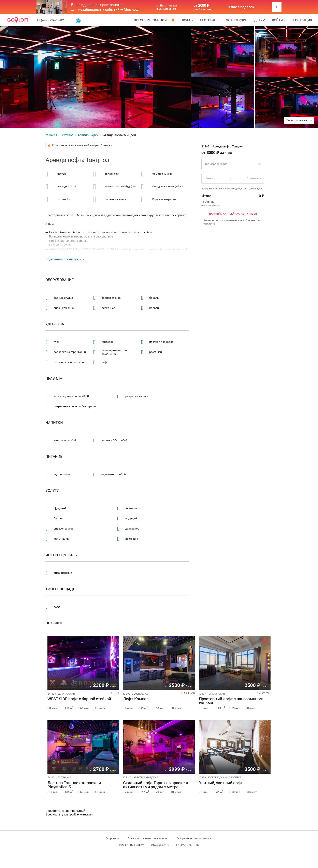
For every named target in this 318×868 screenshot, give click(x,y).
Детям (260, 20)
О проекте (112, 838)
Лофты (188, 20)
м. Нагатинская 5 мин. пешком (167, 7)
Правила (54, 378)
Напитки (54, 423)
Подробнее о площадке (62, 259)
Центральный (75, 811)
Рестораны (210, 20)
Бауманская (83, 814)
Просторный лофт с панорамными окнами (231, 701)
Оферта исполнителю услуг (194, 838)
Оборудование (60, 280)
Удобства (55, 324)
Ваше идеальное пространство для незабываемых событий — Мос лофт (106, 7)
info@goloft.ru (160, 845)
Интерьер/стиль (61, 555)
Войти (277, 20)
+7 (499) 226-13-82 (50, 20)
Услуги (52, 491)
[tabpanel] (83, 663)
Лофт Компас (136, 699)
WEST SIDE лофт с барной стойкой (79, 699)
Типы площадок (62, 589)
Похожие (54, 623)
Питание (54, 457)
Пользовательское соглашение (148, 838)
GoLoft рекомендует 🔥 (154, 20)
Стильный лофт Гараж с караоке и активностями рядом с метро (155, 785)
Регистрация (301, 20)
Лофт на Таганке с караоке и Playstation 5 (74, 785)
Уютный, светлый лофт (221, 783)
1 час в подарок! (242, 7)
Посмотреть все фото (299, 120)
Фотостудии (237, 20)
